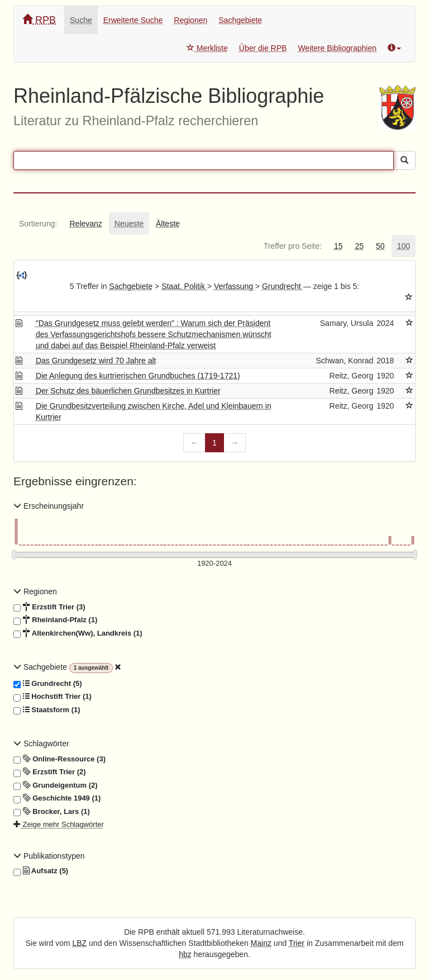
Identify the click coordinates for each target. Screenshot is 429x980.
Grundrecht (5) (48, 684)
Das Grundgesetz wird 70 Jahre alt (96, 361)
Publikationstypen (49, 856)
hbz (185, 954)
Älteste (168, 224)
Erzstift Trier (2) (50, 772)
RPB (39, 20)
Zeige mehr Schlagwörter (59, 824)
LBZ (80, 943)
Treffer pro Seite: (293, 246)
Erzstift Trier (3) (49, 607)
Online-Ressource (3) (59, 759)
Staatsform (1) (47, 710)
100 (404, 246)
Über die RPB (263, 48)
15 (339, 246)
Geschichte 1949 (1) (57, 798)
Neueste (129, 224)
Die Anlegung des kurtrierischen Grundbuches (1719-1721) (138, 376)
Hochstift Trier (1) (53, 697)
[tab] (38, 224)
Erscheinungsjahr (49, 506)
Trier (297, 943)
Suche (81, 20)
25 (359, 246)
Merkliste (207, 48)
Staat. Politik (184, 286)
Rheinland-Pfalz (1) (55, 620)
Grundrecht (283, 286)
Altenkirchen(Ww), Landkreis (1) (78, 633)
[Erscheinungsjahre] (214, 564)
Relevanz (85, 224)
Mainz (261, 943)
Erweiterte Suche (133, 20)
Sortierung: (38, 224)
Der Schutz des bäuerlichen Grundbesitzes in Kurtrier (128, 391)
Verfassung (235, 286)
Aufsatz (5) (41, 871)
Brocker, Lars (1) (52, 812)
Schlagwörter (41, 744)
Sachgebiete (240, 20)
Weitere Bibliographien (337, 48)
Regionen (190, 20)
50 (380, 246)
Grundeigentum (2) (56, 785)
